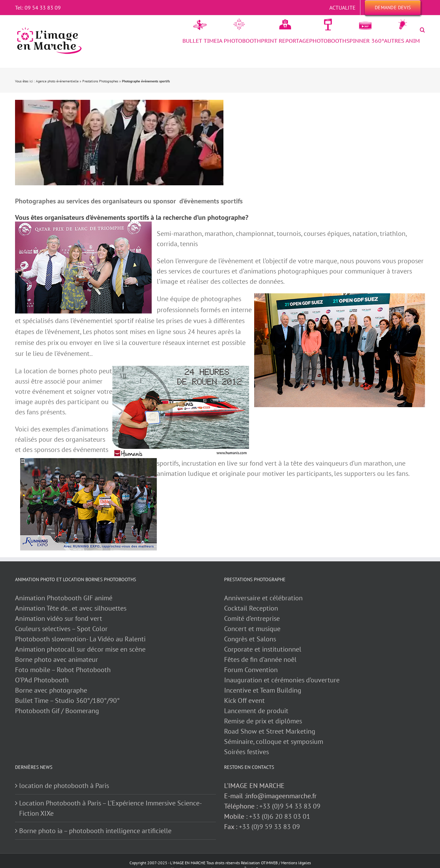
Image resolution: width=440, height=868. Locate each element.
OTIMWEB (269, 863)
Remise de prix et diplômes (263, 721)
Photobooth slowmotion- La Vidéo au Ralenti (80, 639)
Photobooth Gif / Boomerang (57, 711)
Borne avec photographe (51, 690)
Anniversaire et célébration (263, 598)
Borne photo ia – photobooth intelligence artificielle (95, 831)
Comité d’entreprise (252, 618)
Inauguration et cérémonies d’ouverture (282, 680)
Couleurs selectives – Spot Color (61, 629)
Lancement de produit (256, 711)
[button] (422, 30)
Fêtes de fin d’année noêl (260, 659)
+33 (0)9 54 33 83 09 (290, 806)
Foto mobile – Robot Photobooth (63, 670)
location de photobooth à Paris (64, 786)
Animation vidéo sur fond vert (59, 618)
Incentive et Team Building (263, 690)
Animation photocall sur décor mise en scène (80, 649)
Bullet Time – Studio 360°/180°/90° (67, 700)
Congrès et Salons (250, 639)
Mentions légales (296, 863)
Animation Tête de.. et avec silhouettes (71, 608)
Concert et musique (252, 629)
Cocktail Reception (251, 608)
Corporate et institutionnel (263, 649)
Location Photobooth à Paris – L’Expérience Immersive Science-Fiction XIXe (111, 808)
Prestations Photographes (100, 81)
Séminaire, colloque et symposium (274, 742)
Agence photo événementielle (57, 81)
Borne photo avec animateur (57, 659)
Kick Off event (244, 700)
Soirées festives (246, 752)
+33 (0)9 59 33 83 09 (269, 827)
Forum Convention (251, 670)
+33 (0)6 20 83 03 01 (280, 816)
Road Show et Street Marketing (270, 731)
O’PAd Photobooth (42, 680)
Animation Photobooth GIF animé (65, 598)
